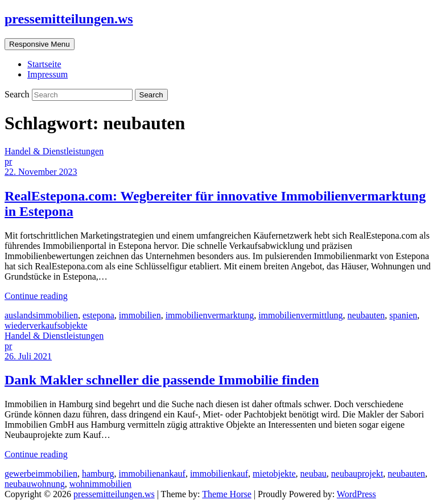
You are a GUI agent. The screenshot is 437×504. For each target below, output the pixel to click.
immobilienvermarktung (210, 315)
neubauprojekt (357, 474)
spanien (403, 315)
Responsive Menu (40, 44)
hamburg (98, 474)
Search (18, 94)
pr (8, 161)
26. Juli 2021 (28, 356)
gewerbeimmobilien (41, 474)
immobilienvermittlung (300, 315)
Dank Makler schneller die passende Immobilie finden (162, 380)
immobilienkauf (219, 474)
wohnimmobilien (100, 484)
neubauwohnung (35, 484)
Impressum (48, 74)
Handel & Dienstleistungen (54, 151)
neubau (314, 474)
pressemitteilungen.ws (69, 19)
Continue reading (36, 296)
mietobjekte (274, 474)
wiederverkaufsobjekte (46, 325)
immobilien (140, 315)
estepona (98, 315)
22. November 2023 (41, 172)
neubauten (366, 315)
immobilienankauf (152, 474)
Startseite (44, 64)
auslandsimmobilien (41, 315)
